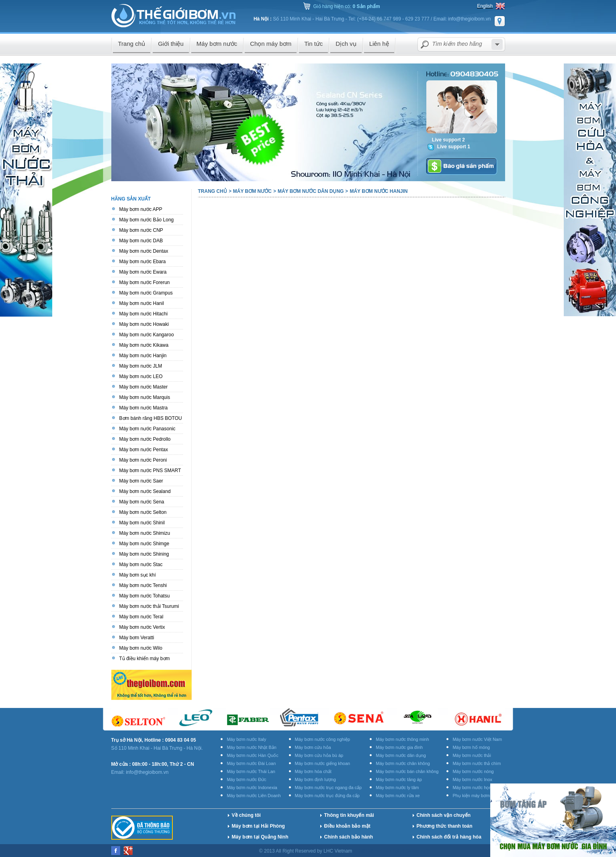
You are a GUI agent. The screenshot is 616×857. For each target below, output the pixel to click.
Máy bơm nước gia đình (399, 747)
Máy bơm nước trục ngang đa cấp (328, 787)
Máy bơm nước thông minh (402, 739)
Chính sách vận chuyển (444, 815)
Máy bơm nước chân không (403, 763)
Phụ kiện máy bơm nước (477, 796)
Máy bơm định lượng (315, 779)
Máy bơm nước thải (472, 755)
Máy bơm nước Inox (472, 779)
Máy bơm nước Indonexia (252, 787)
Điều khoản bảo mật (347, 826)
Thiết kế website (375, 851)
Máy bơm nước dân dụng (311, 191)
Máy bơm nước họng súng (479, 787)
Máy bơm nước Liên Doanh (254, 796)
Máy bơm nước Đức (246, 779)
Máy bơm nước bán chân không (407, 771)
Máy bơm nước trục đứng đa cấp (327, 796)
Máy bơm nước (252, 191)
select (497, 44)
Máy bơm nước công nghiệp (323, 739)
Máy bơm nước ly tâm (397, 787)
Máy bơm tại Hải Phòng (258, 826)
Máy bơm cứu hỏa (313, 747)
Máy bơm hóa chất (313, 771)
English (485, 6)
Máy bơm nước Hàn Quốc (252, 755)
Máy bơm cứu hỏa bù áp (319, 755)
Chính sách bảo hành (349, 837)
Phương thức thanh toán (445, 826)
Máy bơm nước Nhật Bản (251, 747)
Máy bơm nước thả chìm (477, 763)
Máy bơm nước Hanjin (379, 191)
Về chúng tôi (246, 815)
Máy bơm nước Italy (246, 739)
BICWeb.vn (413, 851)
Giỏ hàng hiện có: (347, 6)
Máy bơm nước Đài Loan (251, 763)
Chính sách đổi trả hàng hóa (449, 837)
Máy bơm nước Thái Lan (251, 771)
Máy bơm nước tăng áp (399, 779)
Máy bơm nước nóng (473, 771)
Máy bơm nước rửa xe (398, 796)
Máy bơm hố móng (471, 747)
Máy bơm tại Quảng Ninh (260, 837)
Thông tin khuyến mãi (349, 815)
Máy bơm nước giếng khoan (323, 763)
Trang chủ (213, 191)
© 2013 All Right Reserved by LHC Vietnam (306, 851)
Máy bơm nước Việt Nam (477, 739)
